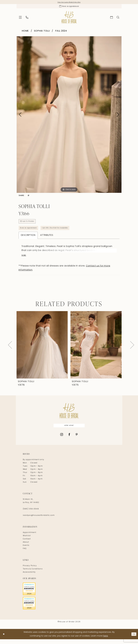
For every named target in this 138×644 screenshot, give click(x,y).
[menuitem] (20, 19)
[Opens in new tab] (69, 594)
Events (26, 550)
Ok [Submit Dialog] (134, 639)
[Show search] (118, 19)
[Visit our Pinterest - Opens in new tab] (77, 439)
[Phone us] (27, 19)
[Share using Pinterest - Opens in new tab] (29, 197)
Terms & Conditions (33, 574)
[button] (20, 19)
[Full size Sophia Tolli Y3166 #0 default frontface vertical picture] (69, 116)
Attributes (47, 239)
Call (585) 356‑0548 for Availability (61, 231)
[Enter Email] (69, 430)
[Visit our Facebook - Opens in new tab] (69, 439)
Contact (27, 544)
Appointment (29, 537)
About (26, 547)
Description (28, 239)
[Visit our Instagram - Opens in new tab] (62, 439)
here (105, 641)
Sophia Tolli (42, 32)
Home (25, 32)
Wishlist (27, 540)
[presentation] (42, 349)
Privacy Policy (30, 570)
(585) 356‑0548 (31, 514)
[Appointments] (69, 7)
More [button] (24, 259)
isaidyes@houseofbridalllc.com (39, 520)
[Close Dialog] (4, 639)
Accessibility (29, 577)
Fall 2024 (61, 32)
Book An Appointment (30, 231)
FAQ (25, 553)
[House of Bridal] (69, 19)
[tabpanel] (69, 116)
